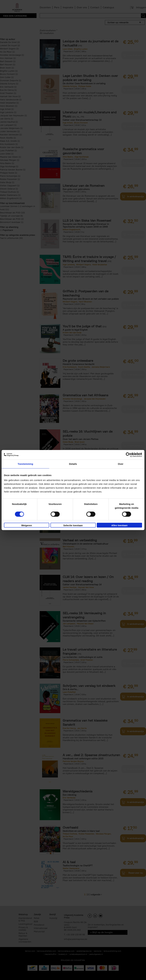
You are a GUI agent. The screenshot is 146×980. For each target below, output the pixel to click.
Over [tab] (121, 464)
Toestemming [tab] (25, 464)
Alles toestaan (119, 525)
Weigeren (27, 525)
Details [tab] (73, 464)
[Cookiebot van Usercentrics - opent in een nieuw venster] (128, 455)
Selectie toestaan (73, 525)
